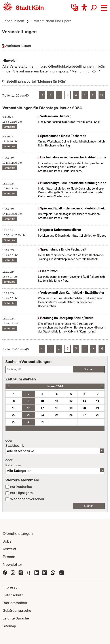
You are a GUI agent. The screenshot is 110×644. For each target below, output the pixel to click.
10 (42, 401)
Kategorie (55, 463)
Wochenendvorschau (27, 499)
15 (14, 408)
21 (98, 408)
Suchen (89, 369)
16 (29, 408)
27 (84, 415)
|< (42, 95)
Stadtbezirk (55, 443)
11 (57, 401)
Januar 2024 (55, 386)
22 (14, 415)
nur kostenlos (21, 487)
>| (101, 95)
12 (71, 401)
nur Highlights (21, 493)
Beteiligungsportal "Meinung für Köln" (36, 81)
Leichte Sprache (16, 618)
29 (14, 422)
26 (71, 415)
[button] (104, 8)
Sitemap (9, 626)
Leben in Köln (13, 21)
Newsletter (12, 564)
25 (57, 415)
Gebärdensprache (17, 611)
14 (98, 401)
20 (84, 408)
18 (57, 408)
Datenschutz (13, 595)
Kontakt (9, 549)
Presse (9, 557)
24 (42, 415)
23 (29, 415)
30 (29, 422)
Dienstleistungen (18, 533)
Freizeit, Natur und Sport (51, 21)
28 (98, 415)
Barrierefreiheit (15, 603)
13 (84, 401)
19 (71, 408)
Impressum (12, 587)
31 (42, 422)
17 (42, 408)
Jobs (7, 541)
